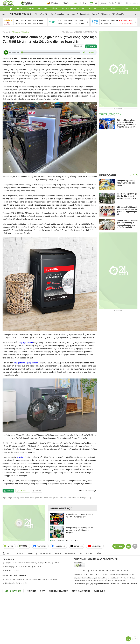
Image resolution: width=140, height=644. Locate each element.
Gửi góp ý (23, 491)
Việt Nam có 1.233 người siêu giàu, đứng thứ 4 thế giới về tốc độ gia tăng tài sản (127, 211)
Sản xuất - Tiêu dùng (101, 14)
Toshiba (20, 457)
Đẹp (80, 554)
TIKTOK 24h (77, 546)
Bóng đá (30, 9)
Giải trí (54, 9)
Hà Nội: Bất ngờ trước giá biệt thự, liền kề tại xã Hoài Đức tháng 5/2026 (127, 196)
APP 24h (9, 546)
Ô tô (135, 9)
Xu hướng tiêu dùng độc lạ (78, 14)
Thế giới (114, 9)
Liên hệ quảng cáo (13, 591)
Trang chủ (6, 32)
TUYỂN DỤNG (99, 591)
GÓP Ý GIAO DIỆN (8, 599)
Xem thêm (131, 175)
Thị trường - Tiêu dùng (21, 14)
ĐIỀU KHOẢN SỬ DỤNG (81, 591)
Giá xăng (67, 3)
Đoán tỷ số (80, 3)
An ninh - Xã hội (45, 554)
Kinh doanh (43, 9)
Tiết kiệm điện (118, 14)
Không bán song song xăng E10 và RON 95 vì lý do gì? (80, 516)
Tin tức (20, 9)
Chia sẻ (93, 46)
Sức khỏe (93, 9)
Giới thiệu (32, 591)
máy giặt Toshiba (26, 342)
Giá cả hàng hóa (58, 14)
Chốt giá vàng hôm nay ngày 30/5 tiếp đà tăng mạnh (126, 183)
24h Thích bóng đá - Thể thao (73, 9)
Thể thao (125, 9)
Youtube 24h (95, 546)
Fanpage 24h (40, 546)
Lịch (94, 3)
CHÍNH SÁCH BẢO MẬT (59, 591)
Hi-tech (104, 9)
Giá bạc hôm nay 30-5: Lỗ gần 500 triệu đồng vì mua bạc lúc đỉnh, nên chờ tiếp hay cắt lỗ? (127, 224)
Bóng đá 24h (59, 546)
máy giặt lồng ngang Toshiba (26, 363)
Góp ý (43, 591)
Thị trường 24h (42, 14)
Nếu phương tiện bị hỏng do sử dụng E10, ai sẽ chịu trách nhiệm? (80, 530)
